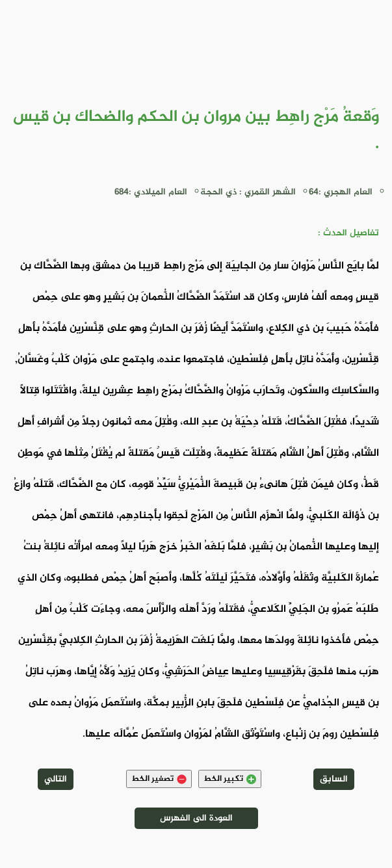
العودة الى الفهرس (196, 818)
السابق (334, 779)
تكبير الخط (230, 779)
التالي (56, 779)
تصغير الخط (159, 779)
